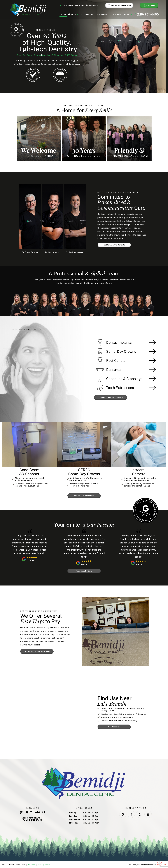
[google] (123, 813)
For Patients (104, 14)
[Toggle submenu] (78, 14)
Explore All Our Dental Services (111, 397)
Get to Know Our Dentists (114, 245)
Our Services (88, 14)
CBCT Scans (71, 55)
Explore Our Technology (84, 495)
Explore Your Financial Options (37, 650)
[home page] (28, 10)
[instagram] (148, 813)
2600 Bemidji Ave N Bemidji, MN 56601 (32, 818)
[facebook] (131, 813)
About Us (73, 14)
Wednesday (74, 818)
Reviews (117, 14)
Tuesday (73, 815)
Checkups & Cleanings (53, 55)
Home (63, 14)
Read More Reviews (84, 570)
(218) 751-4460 (146, 14)
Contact (128, 14)
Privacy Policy (44, 864)
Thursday (73, 822)
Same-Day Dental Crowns (29, 55)
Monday (73, 812)
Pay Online (149, 5)
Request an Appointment (119, 5)
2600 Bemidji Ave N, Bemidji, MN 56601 (79, 6)
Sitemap (32, 864)
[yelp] (140, 813)
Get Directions (114, 726)
